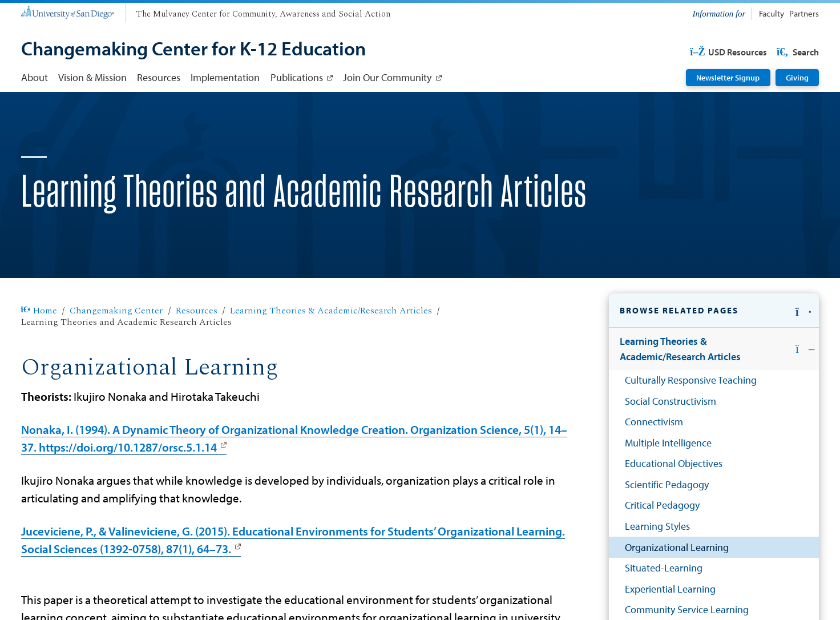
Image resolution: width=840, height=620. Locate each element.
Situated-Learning (664, 567)
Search (797, 52)
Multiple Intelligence (668, 442)
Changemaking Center (116, 311)
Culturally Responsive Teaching (691, 380)
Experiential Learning (670, 589)
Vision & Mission (92, 77)
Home (39, 311)
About (35, 77)
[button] (714, 311)
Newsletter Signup (728, 78)
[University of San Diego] (68, 11)
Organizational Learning (677, 547)
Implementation (225, 77)
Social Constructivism (671, 401)
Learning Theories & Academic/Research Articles (331, 311)
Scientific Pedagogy (667, 484)
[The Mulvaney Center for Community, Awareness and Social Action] (263, 15)
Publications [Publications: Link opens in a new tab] (297, 77)
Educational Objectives (674, 463)
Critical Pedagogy (662, 505)
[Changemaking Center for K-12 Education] (193, 49)
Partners (804, 13)
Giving (797, 78)
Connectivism (654, 421)
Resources (159, 77)
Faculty (772, 13)
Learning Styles (657, 526)
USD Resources (728, 52)
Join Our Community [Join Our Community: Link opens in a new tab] (387, 77)
